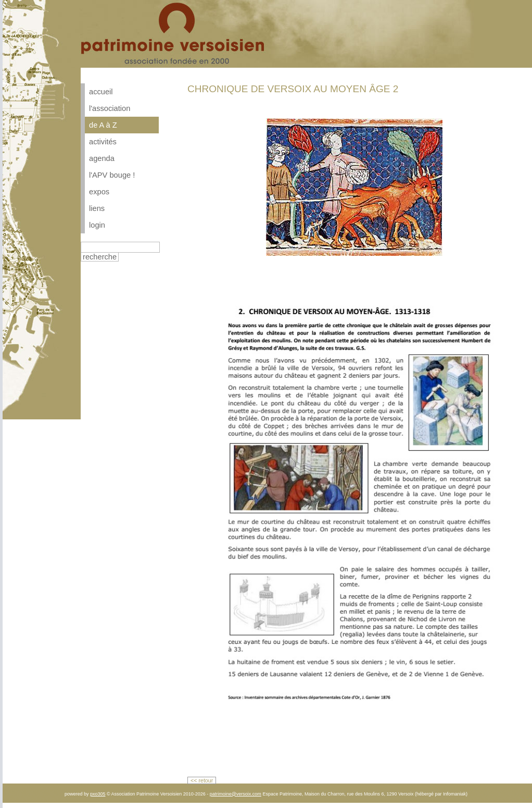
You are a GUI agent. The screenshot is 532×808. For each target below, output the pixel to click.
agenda (102, 158)
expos (99, 192)
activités (103, 142)
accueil (101, 92)
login (97, 225)
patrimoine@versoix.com (236, 794)
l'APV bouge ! (112, 175)
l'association (110, 108)
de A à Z (103, 125)
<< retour (202, 780)
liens (97, 208)
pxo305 (98, 794)
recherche (100, 257)
